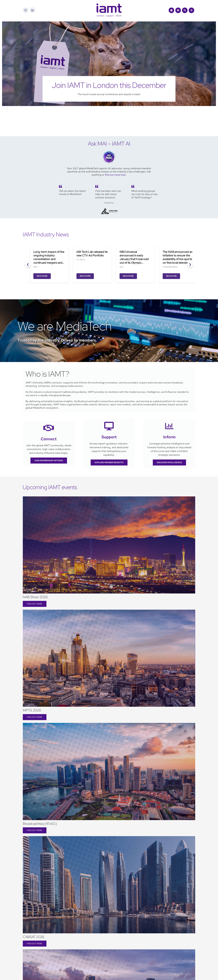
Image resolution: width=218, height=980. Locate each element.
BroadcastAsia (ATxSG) (40, 824)
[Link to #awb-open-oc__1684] (191, 10)
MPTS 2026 (32, 710)
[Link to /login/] (178, 10)
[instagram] (26, 10)
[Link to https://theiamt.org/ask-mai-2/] (171, 10)
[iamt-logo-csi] (109, 5)
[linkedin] (33, 10)
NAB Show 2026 (35, 597)
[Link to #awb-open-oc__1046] (185, 10)
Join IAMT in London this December (109, 85)
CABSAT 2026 (34, 937)
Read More (42, 276)
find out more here (115, 175)
